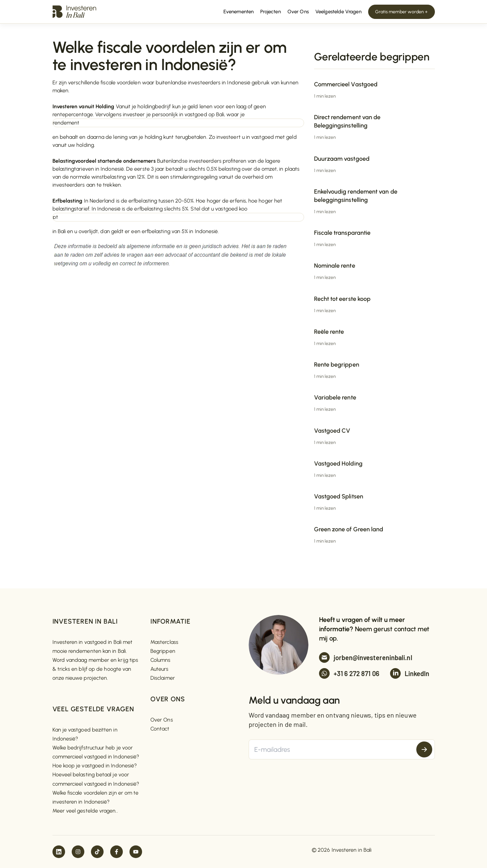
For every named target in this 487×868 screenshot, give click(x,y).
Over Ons (162, 720)
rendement (66, 123)
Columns (161, 660)
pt (55, 217)
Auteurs (160, 669)
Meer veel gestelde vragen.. (85, 811)
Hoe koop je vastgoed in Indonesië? (95, 766)
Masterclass (164, 642)
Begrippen (163, 651)
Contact (160, 729)
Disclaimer (163, 678)
